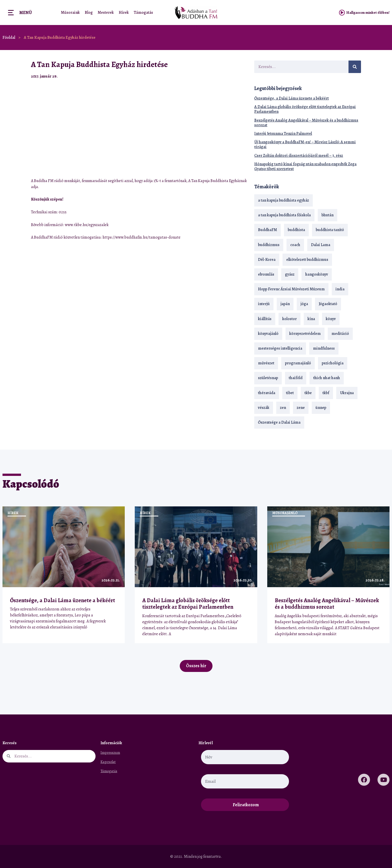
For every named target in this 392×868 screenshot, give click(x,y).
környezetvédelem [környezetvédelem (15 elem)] (305, 334)
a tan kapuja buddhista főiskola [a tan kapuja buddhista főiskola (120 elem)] (284, 215)
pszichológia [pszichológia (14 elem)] (333, 363)
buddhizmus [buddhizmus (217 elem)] (269, 245)
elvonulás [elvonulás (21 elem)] (266, 274)
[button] (232, 76)
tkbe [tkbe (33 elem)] (308, 393)
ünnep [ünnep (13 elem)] (321, 408)
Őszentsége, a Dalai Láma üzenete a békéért (291, 98)
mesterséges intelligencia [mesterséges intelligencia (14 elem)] (280, 348)
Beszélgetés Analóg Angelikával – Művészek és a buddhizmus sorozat (306, 123)
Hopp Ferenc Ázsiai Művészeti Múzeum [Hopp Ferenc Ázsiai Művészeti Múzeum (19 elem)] (291, 289)
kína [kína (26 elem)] (311, 319)
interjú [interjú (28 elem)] (264, 304)
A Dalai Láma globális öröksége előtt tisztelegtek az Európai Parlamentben (305, 109)
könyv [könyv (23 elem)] (331, 319)
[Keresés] (355, 67)
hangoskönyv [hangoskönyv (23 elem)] (317, 274)
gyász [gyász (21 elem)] (290, 274)
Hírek (124, 13)
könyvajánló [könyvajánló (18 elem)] (268, 334)
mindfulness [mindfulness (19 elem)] (324, 348)
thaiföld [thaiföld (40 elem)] (296, 378)
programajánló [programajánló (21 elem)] (298, 363)
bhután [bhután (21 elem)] (327, 215)
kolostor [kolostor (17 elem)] (289, 319)
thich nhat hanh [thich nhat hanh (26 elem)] (327, 378)
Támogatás (143, 13)
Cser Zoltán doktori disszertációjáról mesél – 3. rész (299, 156)
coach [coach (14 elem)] (295, 245)
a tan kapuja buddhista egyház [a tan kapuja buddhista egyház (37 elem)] (283, 200)
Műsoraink (70, 13)
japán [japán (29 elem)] (285, 304)
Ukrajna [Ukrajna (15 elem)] (347, 393)
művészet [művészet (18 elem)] (266, 363)
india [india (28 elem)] (340, 289)
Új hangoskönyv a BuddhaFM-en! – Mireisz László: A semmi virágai (305, 144)
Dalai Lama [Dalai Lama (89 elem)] (321, 245)
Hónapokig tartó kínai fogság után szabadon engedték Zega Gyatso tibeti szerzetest (305, 166)
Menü (25, 13)
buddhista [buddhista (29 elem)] (296, 230)
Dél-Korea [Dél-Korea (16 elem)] (267, 260)
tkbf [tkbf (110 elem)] (326, 393)
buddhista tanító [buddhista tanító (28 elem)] (330, 230)
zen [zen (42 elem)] (283, 408)
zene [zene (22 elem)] (301, 408)
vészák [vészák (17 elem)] (264, 408)
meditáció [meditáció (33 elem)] (340, 334)
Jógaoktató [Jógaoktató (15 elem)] (328, 304)
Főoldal (9, 38)
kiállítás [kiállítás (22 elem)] (265, 319)
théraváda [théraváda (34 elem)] (267, 393)
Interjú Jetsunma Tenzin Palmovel (283, 134)
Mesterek (106, 13)
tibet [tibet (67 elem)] (290, 393)
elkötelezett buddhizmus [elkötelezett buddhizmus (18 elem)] (307, 260)
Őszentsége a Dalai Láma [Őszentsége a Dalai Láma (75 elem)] (279, 422)
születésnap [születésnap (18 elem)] (268, 378)
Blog (89, 13)
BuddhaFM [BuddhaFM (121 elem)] (267, 230)
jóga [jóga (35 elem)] (304, 304)
